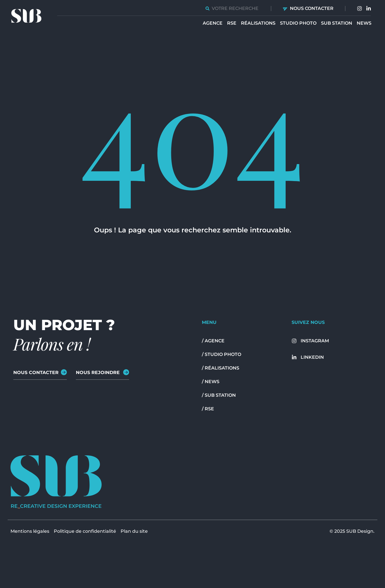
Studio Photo (298, 23)
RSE (232, 23)
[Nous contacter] (285, 8)
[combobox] (232, 8)
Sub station (337, 23)
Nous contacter (312, 8)
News (364, 23)
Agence (213, 23)
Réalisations (258, 23)
